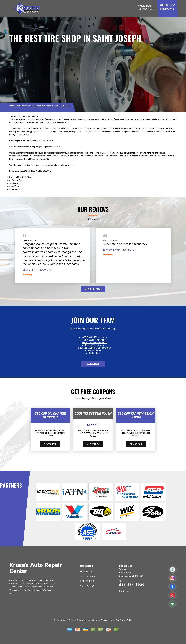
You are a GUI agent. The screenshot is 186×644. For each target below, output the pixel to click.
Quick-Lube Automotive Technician (94, 348)
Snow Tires (14, 186)
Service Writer (94, 350)
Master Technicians (94, 345)
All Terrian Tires (16, 189)
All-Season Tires (16, 180)
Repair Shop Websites (80, 620)
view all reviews (93, 289)
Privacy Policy (126, 620)
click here (93, 364)
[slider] (93, 215)
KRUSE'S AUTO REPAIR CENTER (25, 116)
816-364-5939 (167, 9)
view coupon (50, 444)
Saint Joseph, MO (30, 241)
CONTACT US (87, 586)
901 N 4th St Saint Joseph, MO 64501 (45, 106)
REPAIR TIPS (87, 581)
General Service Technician (94, 343)
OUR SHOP (86, 571)
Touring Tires (15, 183)
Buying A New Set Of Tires (20, 177)
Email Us (124, 591)
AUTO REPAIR (88, 576)
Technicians (95, 353)
